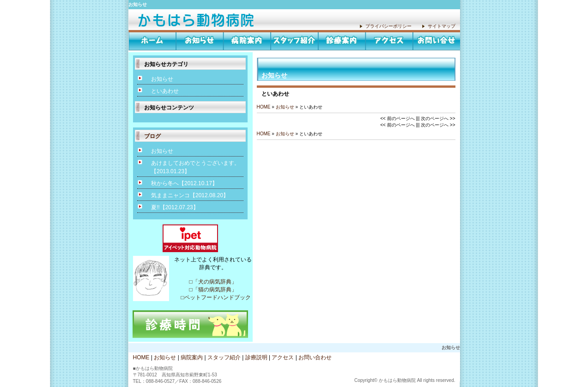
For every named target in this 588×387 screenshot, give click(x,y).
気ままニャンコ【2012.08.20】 (190, 195)
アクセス (389, 40)
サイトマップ (442, 26)
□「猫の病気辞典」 (213, 290)
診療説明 (342, 40)
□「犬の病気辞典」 (213, 282)
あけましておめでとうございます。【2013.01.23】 (195, 167)
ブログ (152, 136)
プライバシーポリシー (388, 26)
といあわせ (165, 91)
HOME (152, 40)
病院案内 (247, 40)
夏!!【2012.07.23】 (175, 207)
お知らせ (198, 20)
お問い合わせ (436, 40)
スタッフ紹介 (294, 40)
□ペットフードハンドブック (213, 297)
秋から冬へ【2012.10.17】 (184, 183)
